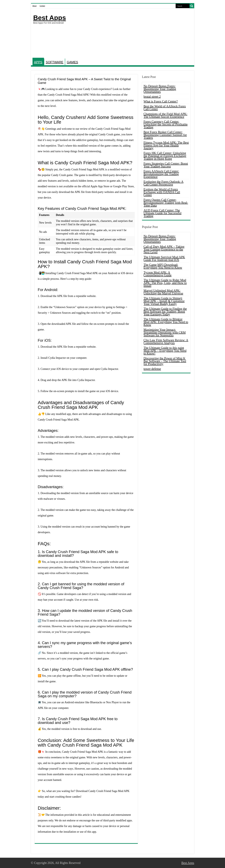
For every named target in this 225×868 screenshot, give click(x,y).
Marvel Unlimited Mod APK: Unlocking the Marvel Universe (163, 292)
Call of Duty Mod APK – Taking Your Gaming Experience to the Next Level (164, 249)
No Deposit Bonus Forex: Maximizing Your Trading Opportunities (160, 89)
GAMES (72, 62)
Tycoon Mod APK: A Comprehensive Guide (158, 274)
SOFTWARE (55, 62)
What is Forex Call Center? (161, 101)
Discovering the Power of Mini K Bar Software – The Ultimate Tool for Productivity (165, 361)
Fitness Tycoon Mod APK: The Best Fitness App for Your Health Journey (166, 145)
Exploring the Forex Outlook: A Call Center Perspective (164, 183)
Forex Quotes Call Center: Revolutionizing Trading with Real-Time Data (166, 203)
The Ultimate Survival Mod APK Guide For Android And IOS (164, 258)
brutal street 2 (152, 97)
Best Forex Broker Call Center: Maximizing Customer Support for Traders (165, 135)
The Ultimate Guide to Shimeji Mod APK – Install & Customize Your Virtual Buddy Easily (164, 301)
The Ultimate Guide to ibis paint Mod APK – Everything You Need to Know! (165, 351)
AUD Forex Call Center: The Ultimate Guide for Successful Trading (163, 213)
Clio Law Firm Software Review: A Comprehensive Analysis (166, 342)
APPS (38, 62)
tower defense (152, 369)
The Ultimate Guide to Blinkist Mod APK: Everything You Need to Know (166, 322)
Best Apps (50, 18)
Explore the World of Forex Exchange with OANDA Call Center (162, 192)
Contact (42, 6)
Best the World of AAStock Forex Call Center (165, 108)
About (35, 6)
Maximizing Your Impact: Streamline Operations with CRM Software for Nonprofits (165, 332)
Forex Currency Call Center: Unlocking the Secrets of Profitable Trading (166, 124)
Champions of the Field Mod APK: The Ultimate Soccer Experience (166, 115)
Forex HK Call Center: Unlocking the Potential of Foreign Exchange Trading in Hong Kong (165, 156)
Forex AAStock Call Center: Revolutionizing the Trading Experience (161, 174)
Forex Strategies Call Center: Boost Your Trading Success (166, 165)
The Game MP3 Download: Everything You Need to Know (163, 266)
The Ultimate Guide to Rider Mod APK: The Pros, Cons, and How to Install (165, 283)
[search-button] (192, 6)
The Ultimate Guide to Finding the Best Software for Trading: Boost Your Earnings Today (165, 311)
